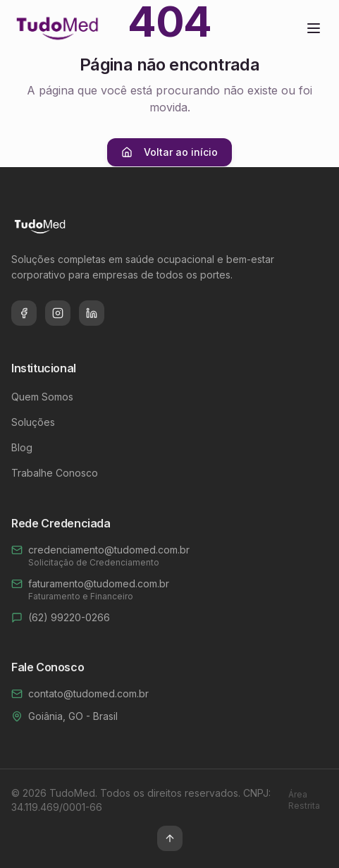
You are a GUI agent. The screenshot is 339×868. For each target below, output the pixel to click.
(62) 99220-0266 (69, 617)
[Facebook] (24, 313)
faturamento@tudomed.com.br (99, 583)
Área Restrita (304, 800)
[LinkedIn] (92, 313)
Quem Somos (42, 397)
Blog (22, 447)
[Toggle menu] (314, 28)
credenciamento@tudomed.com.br (109, 550)
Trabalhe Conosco (55, 473)
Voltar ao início (169, 152)
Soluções (33, 422)
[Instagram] (58, 313)
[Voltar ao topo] (170, 838)
